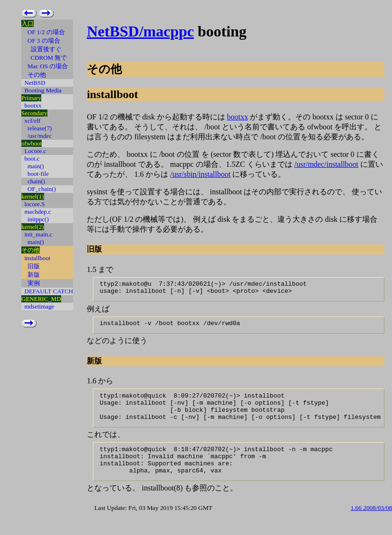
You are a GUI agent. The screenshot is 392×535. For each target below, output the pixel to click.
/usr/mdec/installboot (326, 164)
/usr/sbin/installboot (200, 174)
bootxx (237, 117)
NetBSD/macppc (140, 31)
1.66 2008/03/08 (371, 523)
